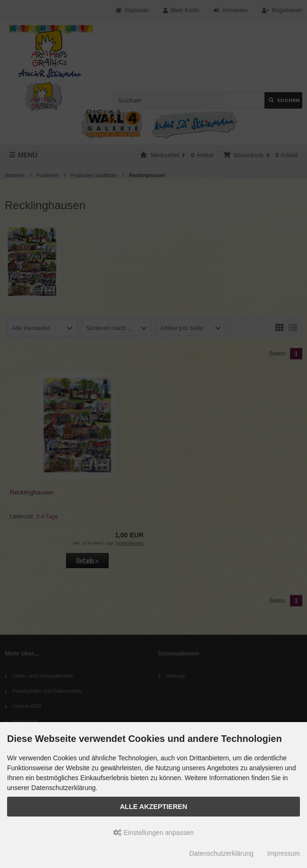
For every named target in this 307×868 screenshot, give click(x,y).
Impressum (284, 853)
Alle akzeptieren (154, 807)
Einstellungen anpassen (154, 833)
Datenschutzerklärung (222, 853)
